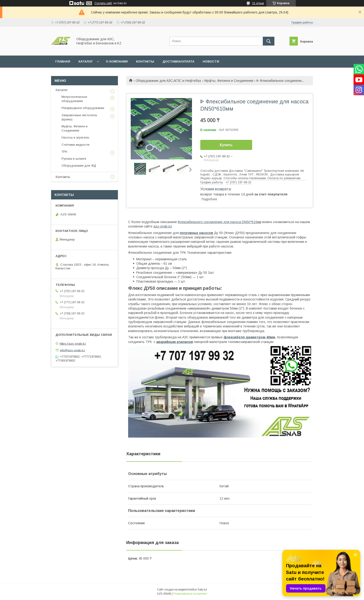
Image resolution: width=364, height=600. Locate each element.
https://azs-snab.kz (73, 344)
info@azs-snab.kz (72, 350)
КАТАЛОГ (86, 61)
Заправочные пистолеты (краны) (79, 117)
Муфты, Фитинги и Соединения (229, 81)
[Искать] (269, 41)
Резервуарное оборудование (83, 108)
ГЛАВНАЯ (63, 61)
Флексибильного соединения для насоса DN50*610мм (219, 222)
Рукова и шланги (74, 159)
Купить (226, 145)
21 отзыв (258, 3)
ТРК (64, 152)
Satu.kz (202, 590)
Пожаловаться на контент (190, 594)
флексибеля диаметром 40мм (249, 337)
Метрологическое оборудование (74, 99)
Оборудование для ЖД (79, 166)
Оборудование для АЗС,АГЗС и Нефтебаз (168, 81)
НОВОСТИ (211, 61)
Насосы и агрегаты (75, 137)
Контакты (63, 177)
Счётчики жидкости (75, 145)
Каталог (62, 90)
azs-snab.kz (163, 226)
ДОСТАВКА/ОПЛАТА (178, 61)
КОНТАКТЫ (145, 61)
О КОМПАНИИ (117, 61)
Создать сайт (103, 3)
